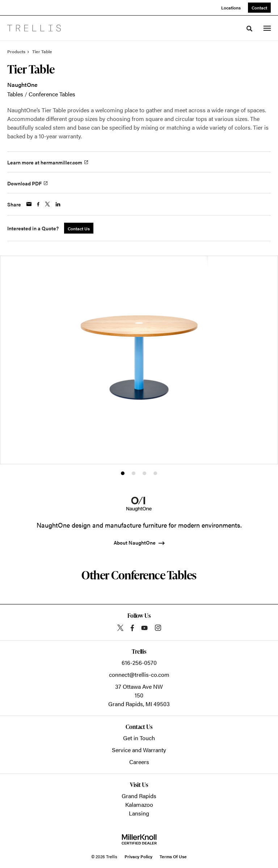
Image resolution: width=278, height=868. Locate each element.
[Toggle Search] (249, 29)
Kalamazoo (139, 804)
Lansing (139, 813)
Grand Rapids (139, 796)
